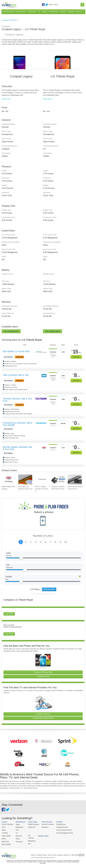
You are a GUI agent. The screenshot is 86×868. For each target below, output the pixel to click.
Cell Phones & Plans (8, 12)
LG (16, 832)
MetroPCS (5, 841)
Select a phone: (44, 512)
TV (39, 12)
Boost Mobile (6, 843)
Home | (33, 854)
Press (56, 4)
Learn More (9, 614)
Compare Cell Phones (9, 20)
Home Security (53, 12)
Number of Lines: (43, 536)
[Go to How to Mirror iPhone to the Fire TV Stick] (75, 479)
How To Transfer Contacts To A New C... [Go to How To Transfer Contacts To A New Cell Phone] (41, 489)
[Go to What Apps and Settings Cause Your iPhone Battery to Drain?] (25, 479)
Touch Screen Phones (61, 830)
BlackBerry (18, 827)
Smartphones (58, 824)
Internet (45, 12)
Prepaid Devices (59, 827)
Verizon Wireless (7, 824)
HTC (16, 830)
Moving (79, 12)
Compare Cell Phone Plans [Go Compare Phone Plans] (43, 672)
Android (74, 824)
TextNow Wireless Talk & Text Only (17, 400)
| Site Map (75, 854)
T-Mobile (4, 832)
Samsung (18, 841)
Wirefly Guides (77, 832)
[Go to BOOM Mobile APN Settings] (9, 479)
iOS (73, 830)
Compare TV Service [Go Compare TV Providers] (43, 714)
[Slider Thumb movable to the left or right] (21, 559)
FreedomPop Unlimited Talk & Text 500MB (18, 424)
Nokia (17, 838)
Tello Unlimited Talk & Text (16, 375)
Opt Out (81, 854)
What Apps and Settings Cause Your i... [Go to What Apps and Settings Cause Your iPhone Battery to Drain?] (25, 489)
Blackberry (75, 827)
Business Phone (21, 12)
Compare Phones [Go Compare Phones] (43, 676)
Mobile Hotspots (32, 824)
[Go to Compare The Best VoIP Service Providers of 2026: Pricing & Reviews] (58, 479)
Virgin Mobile (6, 835)
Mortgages (71, 12)
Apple (17, 824)
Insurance (63, 12)
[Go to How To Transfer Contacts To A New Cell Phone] (42, 479)
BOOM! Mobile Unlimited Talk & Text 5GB (17, 448)
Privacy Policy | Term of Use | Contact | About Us (54, 854)
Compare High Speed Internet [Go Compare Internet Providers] (43, 718)
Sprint (4, 830)
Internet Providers (46, 824)
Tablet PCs (31, 827)
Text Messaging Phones (62, 832)
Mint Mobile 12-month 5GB (16, 351)
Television (43, 827)
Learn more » (7, 99)
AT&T (3, 827)
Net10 (4, 838)
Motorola (18, 835)
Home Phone (32, 12)
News (51, 4)
